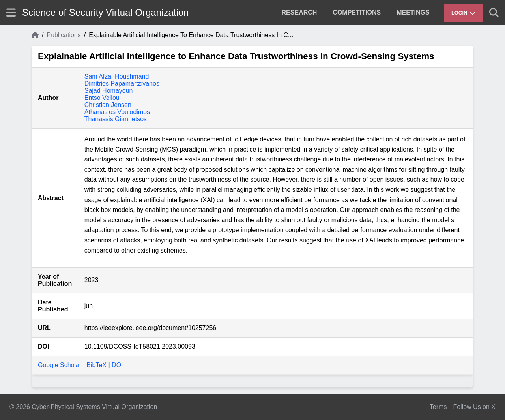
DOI (117, 365)
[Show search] (494, 13)
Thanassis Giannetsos (116, 119)
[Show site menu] (11, 12)
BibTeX (96, 365)
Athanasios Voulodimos (117, 112)
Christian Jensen (108, 105)
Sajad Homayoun (109, 91)
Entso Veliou (102, 98)
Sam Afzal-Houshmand (117, 76)
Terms (438, 407)
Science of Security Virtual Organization (105, 12)
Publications (64, 35)
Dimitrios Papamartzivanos (122, 83)
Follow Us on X (474, 407)
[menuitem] (299, 13)
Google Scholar (60, 365)
